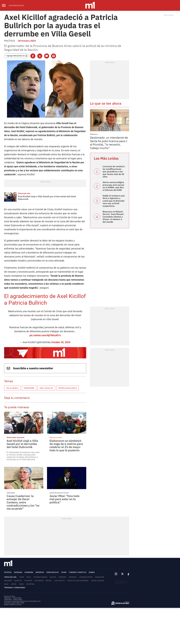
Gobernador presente (15, 437)
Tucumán (28, 581)
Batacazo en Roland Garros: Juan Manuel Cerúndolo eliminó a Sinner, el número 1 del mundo (113, 217)
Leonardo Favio (86, 577)
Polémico (94, 134)
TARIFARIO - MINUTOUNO (13, 599)
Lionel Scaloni (97, 581)
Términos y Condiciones (15, 588)
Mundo (92, 572)
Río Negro (39, 581)
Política (9, 41)
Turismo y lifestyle (78, 572)
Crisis (14, 584)
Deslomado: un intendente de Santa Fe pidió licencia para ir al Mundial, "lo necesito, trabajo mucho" (109, 143)
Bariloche (100, 577)
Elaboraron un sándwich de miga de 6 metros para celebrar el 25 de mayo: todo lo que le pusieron (66, 445)
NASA (6, 584)
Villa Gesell (12, 388)
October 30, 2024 (61, 342)
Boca (29, 577)
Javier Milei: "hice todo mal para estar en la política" (64, 499)
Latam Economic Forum (59, 493)
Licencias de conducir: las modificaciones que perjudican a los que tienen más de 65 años (114, 172)
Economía (29, 572)
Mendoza (73, 577)
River (22, 577)
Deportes (40, 572)
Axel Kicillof (46, 388)
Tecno (64, 572)
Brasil (49, 581)
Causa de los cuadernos (78, 581)
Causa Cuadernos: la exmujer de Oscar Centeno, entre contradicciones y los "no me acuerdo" (23, 502)
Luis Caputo (59, 581)
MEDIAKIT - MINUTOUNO (13, 598)
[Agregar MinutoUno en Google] (16, 56)
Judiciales (11, 493)
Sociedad (18, 572)
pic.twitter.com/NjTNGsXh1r (45, 335)
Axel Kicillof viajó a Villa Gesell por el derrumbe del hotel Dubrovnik (47, 198)
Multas (53, 577)
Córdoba (62, 577)
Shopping (30, 584)
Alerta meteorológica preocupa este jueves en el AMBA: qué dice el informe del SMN (113, 186)
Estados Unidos (40, 577)
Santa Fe (18, 581)
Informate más (24, 193)
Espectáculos (53, 572)
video (21, 584)
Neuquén (8, 581)
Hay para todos (56, 437)
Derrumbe (29, 388)
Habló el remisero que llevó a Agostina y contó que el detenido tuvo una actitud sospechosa (114, 201)
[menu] (5, 5)
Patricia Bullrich (68, 388)
